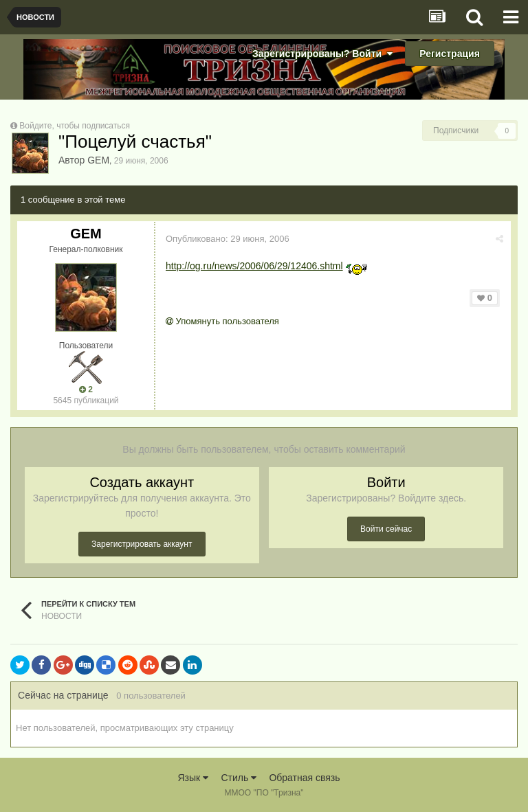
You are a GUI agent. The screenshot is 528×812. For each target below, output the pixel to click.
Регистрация (450, 54)
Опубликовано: (228, 239)
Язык (193, 778)
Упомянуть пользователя (222, 321)
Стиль (239, 778)
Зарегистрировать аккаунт (142, 544)
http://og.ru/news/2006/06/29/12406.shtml (254, 266)
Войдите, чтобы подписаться (75, 126)
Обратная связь (304, 778)
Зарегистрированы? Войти (322, 54)
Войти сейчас (386, 529)
